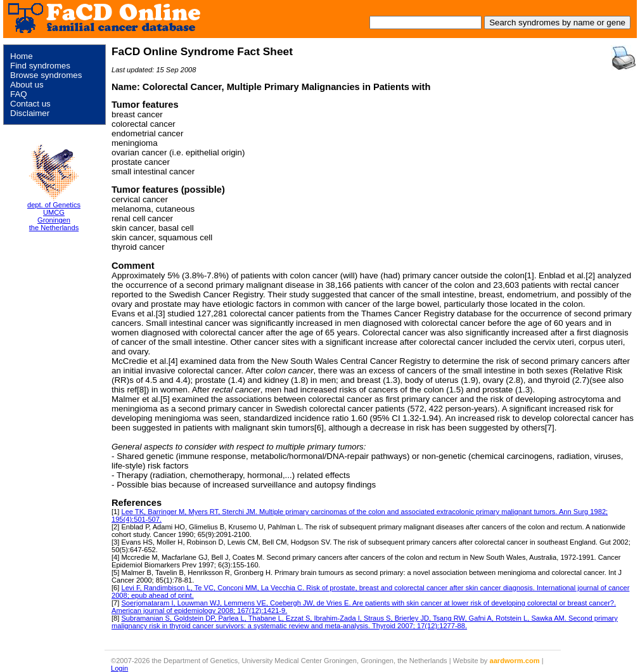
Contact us (30, 104)
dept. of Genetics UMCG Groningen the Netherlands (54, 216)
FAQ (19, 94)
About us (27, 85)
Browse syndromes (46, 75)
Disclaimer (30, 113)
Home (22, 56)
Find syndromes (40, 66)
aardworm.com (515, 661)
